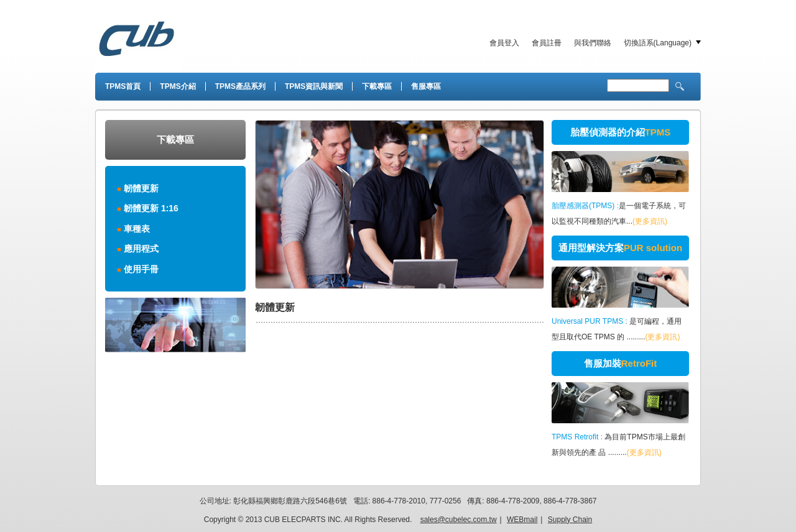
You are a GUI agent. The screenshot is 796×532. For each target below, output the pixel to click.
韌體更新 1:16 (151, 208)
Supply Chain (570, 520)
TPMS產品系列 (240, 86)
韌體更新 (141, 188)
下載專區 (377, 86)
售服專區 (426, 86)
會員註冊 (547, 43)
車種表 (137, 229)
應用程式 (141, 249)
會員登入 (504, 43)
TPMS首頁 (123, 86)
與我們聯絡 (593, 43)
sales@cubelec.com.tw (459, 520)
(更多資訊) (650, 221)
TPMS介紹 (178, 86)
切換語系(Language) (658, 43)
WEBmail (522, 520)
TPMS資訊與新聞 (314, 86)
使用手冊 (141, 269)
